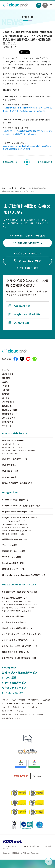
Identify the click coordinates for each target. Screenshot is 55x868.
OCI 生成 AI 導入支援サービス (15, 598)
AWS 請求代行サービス (11, 444)
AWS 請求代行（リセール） (14, 440)
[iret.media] (35, 359)
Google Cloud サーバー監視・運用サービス (21, 506)
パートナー (7, 398)
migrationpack (9, 477)
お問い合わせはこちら (27, 243)
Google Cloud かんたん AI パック (15, 524)
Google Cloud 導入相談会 (24, 314)
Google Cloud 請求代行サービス (16, 500)
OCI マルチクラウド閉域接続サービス (18, 640)
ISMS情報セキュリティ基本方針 (39, 700)
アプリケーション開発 (12, 557)
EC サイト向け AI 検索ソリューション (16, 528)
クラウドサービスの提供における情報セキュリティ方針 (22, 703)
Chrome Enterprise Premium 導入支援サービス (24, 575)
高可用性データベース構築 (13, 551)
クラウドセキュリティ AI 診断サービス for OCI (19, 608)
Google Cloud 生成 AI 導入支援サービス (20, 517)
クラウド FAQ (8, 402)
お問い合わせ (8, 422)
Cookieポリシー (8, 711)
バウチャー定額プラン (10, 454)
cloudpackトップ (10, 188)
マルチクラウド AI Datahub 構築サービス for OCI (20, 605)
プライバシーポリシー (31, 707)
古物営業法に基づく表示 (11, 718)
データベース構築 (10, 545)
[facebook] (16, 359)
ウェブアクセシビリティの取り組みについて (18, 715)
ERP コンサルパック (13, 692)
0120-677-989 (27, 261)
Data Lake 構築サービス (13, 563)
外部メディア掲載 (10, 410)
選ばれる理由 (8, 374)
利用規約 (41, 715)
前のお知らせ (11, 162)
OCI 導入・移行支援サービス (14, 616)
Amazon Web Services (15, 433)
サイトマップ (8, 426)
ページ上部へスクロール (52, 862)
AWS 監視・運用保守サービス (15, 459)
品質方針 (16, 707)
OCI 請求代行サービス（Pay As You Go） (20, 592)
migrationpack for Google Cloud (18, 512)
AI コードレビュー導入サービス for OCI (17, 601)
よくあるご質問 (9, 418)
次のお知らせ (44, 162)
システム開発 (9, 677)
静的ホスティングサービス (13, 569)
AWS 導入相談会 (19, 306)
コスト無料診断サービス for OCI (16, 652)
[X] (22, 359)
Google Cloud (10, 492)
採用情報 (6, 394)
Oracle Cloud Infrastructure (19, 584)
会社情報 (6, 390)
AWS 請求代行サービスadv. (12, 447)
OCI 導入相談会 (19, 323)
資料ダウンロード (10, 414)
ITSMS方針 (6, 707)
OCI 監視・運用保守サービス (14, 622)
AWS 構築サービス (10, 471)
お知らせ (23, 188)
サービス (6, 370)
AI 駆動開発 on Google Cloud (15, 539)
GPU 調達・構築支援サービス (13, 534)
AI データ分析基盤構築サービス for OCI (17, 611)
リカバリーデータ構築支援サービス (17, 628)
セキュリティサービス (14, 687)
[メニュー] (51, 5)
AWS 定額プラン (9, 465)
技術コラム (7, 406)
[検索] (45, 5)
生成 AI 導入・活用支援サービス (20, 672)
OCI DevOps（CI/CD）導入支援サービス (20, 646)
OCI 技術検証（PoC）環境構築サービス (19, 658)
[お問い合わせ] (39, 5)
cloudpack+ (9, 667)
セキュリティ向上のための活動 (13, 700)
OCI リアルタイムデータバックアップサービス (22, 634)
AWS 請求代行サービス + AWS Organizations (19, 450)
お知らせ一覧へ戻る (28, 162)
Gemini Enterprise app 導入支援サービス (17, 531)
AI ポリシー (21, 711)
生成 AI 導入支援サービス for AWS (17, 483)
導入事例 (6, 378)
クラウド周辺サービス (14, 682)
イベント (6, 386)
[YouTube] (28, 359)
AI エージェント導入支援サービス (14, 521)
